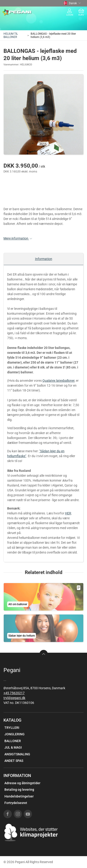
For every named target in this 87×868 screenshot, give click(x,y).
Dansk (72, 3)
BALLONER (13, 741)
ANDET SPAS (14, 761)
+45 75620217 (14, 693)
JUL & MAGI (13, 747)
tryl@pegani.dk (14, 698)
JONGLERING (14, 734)
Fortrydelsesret (16, 803)
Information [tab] (44, 259)
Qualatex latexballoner (58, 381)
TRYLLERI (12, 728)
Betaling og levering (19, 790)
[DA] (17, 12)
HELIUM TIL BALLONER (11, 35)
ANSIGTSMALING (17, 754)
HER (68, 513)
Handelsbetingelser (19, 796)
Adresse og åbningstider (22, 783)
